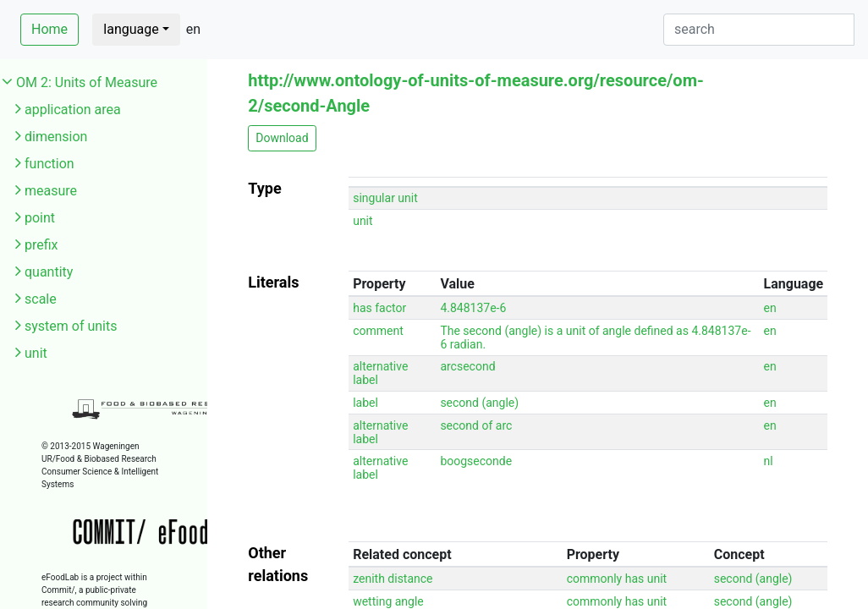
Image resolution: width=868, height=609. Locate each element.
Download (282, 138)
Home (49, 29)
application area (73, 110)
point (40, 218)
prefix (41, 245)
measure (51, 191)
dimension (56, 137)
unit (36, 353)
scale (41, 299)
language (131, 29)
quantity (49, 272)
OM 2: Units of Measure (87, 82)
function (49, 164)
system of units (71, 326)
